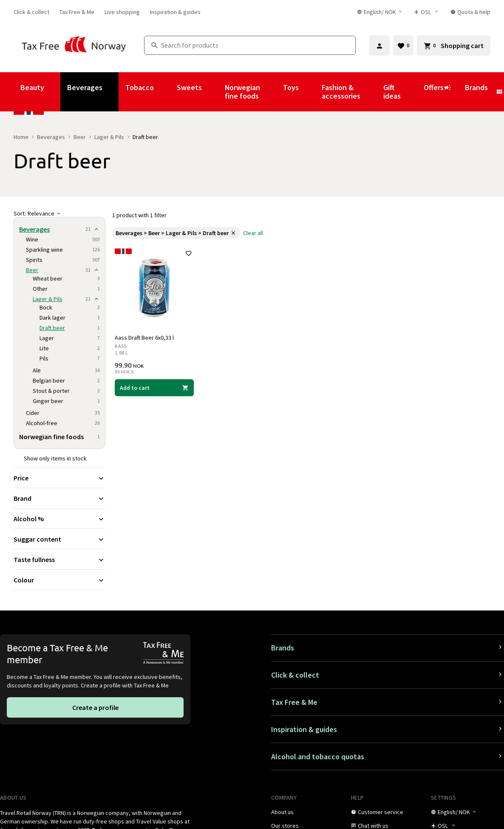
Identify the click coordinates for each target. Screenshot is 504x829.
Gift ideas (392, 92)
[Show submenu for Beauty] (56, 92)
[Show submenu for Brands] (499, 92)
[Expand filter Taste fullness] (59, 559)
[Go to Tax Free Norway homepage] (74, 45)
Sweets (189, 87)
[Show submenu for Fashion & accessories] (372, 92)
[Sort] (59, 213)
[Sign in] (379, 45)
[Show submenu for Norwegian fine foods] (272, 92)
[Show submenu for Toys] (310, 92)
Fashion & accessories (341, 92)
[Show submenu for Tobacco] (165, 92)
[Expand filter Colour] (59, 580)
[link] (31, 12)
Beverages (85, 87)
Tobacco (140, 87)
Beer (80, 137)
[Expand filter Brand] (59, 498)
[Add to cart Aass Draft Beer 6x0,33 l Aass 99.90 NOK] (154, 387)
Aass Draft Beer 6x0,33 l (145, 337)
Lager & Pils (109, 137)
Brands (476, 87)
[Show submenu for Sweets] (213, 92)
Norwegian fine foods (242, 92)
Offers (437, 91)
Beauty (32, 87)
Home (21, 137)
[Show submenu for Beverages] (114, 92)
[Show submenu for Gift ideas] (412, 92)
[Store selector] (428, 12)
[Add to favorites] (188, 254)
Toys (291, 87)
